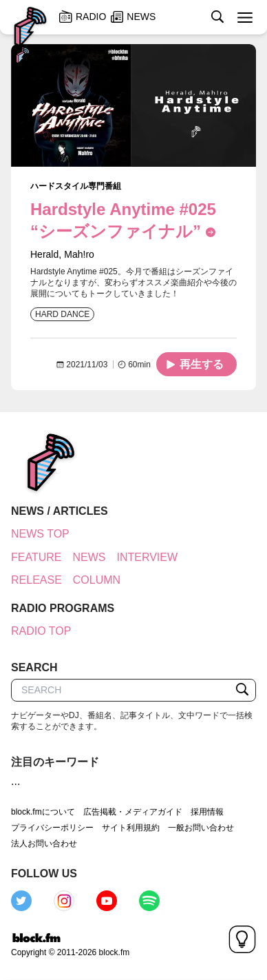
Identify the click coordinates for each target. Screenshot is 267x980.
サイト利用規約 (131, 828)
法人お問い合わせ (44, 844)
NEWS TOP (40, 534)
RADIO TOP (41, 631)
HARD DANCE (62, 314)
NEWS (89, 557)
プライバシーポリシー (52, 828)
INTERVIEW (147, 557)
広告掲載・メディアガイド (133, 812)
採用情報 (207, 812)
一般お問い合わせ (201, 828)
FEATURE (36, 557)
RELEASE (36, 580)
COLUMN (97, 580)
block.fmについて (43, 812)
